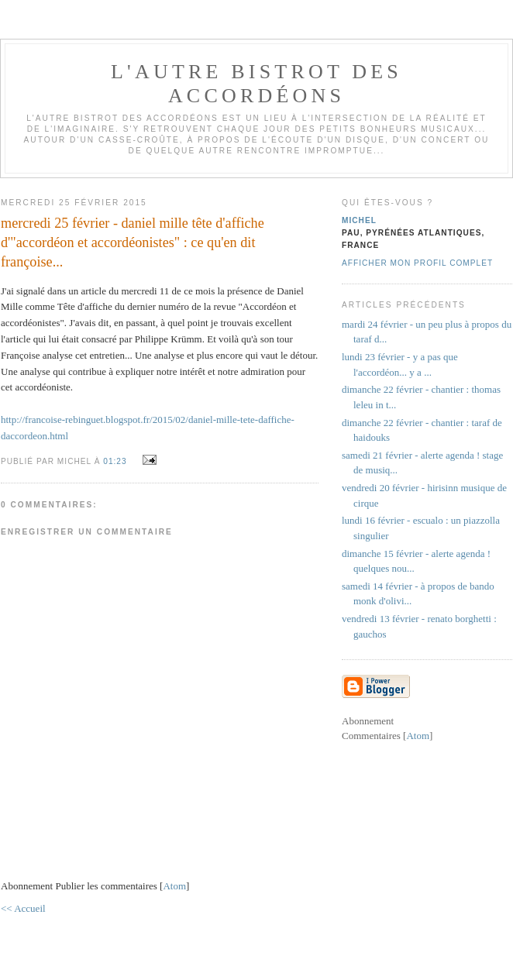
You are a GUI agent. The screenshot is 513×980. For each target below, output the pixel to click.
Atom (174, 886)
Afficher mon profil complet (417, 263)
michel (359, 220)
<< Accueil (23, 908)
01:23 (116, 461)
